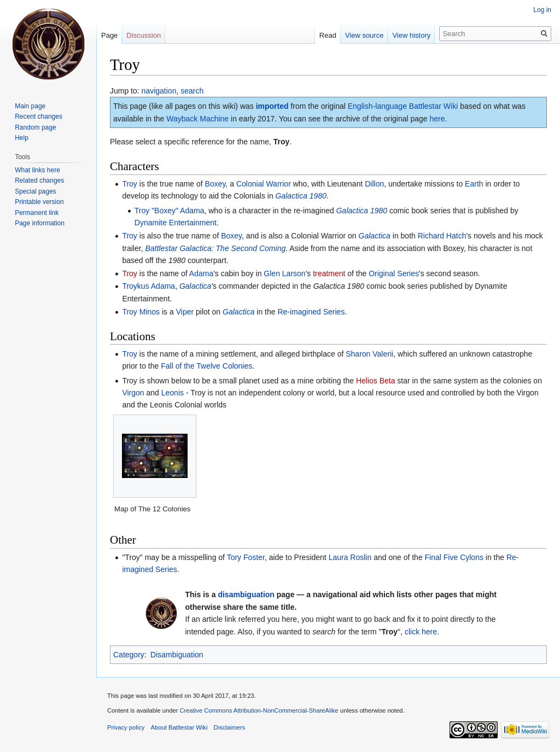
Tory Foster (246, 557)
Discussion (144, 35)
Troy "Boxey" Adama (170, 211)
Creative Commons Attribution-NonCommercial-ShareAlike (259, 710)
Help (22, 138)
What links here (37, 170)
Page (109, 35)
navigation (159, 91)
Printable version (39, 202)
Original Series (394, 273)
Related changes (39, 180)
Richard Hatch (442, 236)
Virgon (133, 393)
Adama (201, 273)
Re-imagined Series (311, 312)
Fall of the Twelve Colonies (206, 366)
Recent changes (39, 116)
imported (272, 106)
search (192, 91)
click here (421, 632)
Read (328, 35)
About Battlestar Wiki (179, 727)
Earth (474, 184)
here (437, 119)
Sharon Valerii (369, 354)
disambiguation (246, 594)
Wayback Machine (197, 119)
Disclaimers (230, 727)
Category (129, 655)
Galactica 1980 (301, 196)
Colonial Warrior (264, 184)
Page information (40, 223)
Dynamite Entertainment (176, 223)
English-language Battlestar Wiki (403, 106)
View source (364, 35)
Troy (129, 184)
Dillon (374, 184)
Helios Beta (376, 381)
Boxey (215, 184)
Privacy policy (126, 727)
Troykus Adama (148, 286)
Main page (30, 106)
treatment (329, 273)
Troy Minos (141, 312)
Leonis (173, 393)
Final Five (442, 557)
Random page (35, 127)
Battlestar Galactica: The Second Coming (215, 248)
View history (411, 35)
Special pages (35, 191)
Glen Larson (284, 273)
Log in (542, 10)
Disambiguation (177, 655)
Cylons (472, 557)
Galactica (375, 236)
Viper (185, 312)
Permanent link (37, 213)
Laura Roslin (350, 557)
